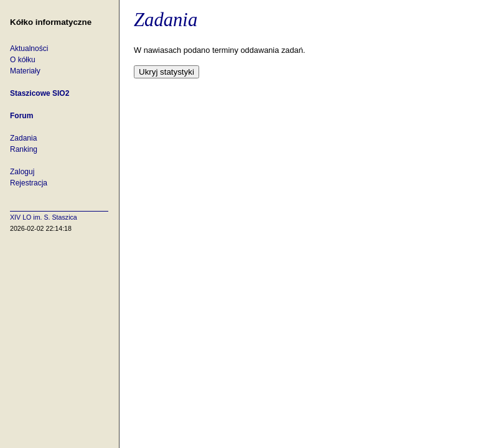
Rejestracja (29, 183)
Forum (21, 116)
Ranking (24, 149)
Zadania (23, 138)
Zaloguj (22, 172)
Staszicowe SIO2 (40, 93)
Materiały (25, 71)
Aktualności (29, 49)
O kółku (23, 60)
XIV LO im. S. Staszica (44, 217)
